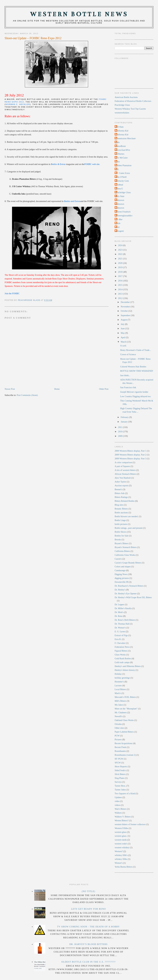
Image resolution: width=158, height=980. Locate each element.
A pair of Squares (122, 466)
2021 (121, 259)
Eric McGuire (122, 158)
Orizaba (118, 724)
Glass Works (120, 655)
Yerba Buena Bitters (124, 867)
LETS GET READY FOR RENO (88, 909)
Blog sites (119, 505)
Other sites (119, 728)
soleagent (120, 231)
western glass (121, 832)
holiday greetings (122, 678)
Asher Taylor (120, 482)
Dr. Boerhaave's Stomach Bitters (129, 586)
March (124, 342)
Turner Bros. (120, 786)
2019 (121, 267)
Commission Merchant (126, 138)
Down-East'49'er (123, 150)
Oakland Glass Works (124, 720)
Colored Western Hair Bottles (133, 367)
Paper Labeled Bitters (124, 732)
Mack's (118, 693)
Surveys (118, 782)
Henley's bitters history (125, 670)
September (126, 315)
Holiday (118, 674)
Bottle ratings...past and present (129, 528)
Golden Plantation (123, 165)
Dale (117, 142)
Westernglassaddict (124, 216)
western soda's (121, 844)
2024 (121, 245)
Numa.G (119, 189)
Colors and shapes (123, 567)
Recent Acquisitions (124, 743)
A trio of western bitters (125, 470)
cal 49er (119, 219)
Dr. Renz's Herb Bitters (125, 620)
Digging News (121, 574)
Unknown (120, 200)
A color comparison (123, 462)
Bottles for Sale (122, 536)
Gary (118, 162)
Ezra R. (118, 639)
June (123, 328)
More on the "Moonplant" (126, 709)
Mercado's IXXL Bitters (125, 697)
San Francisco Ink (128, 387)
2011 (121, 427)
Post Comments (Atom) (27, 395)
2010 (121, 432)
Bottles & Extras (58, 164)
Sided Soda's (120, 770)
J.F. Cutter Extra (123, 173)
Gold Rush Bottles (123, 658)
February (125, 417)
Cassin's (118, 559)
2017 (121, 276)
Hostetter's (119, 682)
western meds (121, 840)
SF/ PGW (119, 759)
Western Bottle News (79, 14)
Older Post (104, 389)
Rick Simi (120, 196)
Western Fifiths (121, 828)
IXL (117, 169)
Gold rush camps (122, 662)
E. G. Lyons (120, 631)
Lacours (118, 685)
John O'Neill (121, 177)
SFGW (118, 763)
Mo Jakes (119, 705)
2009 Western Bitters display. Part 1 (130, 451)
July (123, 324)
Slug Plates (120, 778)
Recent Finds (120, 747)
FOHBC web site (92, 164)
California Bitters (122, 551)
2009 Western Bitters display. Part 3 (130, 459)
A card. (123, 346)
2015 (121, 285)
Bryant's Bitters (122, 543)
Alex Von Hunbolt (123, 478)
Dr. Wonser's (120, 628)
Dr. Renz (119, 616)
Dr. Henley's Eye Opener (126, 594)
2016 (121, 281)
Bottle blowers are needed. (126, 516)
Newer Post (10, 389)
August (124, 320)
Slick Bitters (120, 774)
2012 (121, 298)
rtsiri (117, 227)
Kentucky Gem (122, 181)
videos (117, 805)
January (124, 422)
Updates (118, 797)
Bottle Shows (121, 532)
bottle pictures (121, 524)
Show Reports (121, 766)
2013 (121, 294)
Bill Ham (120, 127)
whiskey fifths (121, 859)
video (117, 801)
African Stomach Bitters (125, 474)
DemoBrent (121, 146)
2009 (121, 436)
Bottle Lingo (120, 520)
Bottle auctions (121, 513)
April (123, 337)
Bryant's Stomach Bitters (126, 547)
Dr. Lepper (119, 604)
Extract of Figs (121, 635)
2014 (121, 289)
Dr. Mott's (119, 612)
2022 (121, 254)
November (126, 307)
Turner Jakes (120, 790)
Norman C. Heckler (18, 104)
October (125, 311)
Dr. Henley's (120, 590)
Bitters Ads (120, 493)
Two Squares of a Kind (125, 793)
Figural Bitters (121, 651)
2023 (121, 250)
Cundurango (120, 570)
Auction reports (122, 486)
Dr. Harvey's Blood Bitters (89, 944)
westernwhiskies (122, 113)
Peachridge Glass (122, 105)
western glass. (121, 836)
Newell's (118, 716)
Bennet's (118, 489)
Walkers (118, 813)
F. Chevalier (120, 643)
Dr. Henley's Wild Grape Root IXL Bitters (133, 597)
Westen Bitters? (122, 820)
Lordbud (119, 185)
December (125, 302)
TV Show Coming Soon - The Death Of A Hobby (88, 927)
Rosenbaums (120, 751)
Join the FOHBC (12, 293)
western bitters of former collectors (130, 824)
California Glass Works (125, 555)
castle (118, 223)
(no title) (88, 891)
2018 (121, 272)
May (123, 333)
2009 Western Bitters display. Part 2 (130, 455)
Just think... (125, 375)
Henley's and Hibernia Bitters (128, 666)
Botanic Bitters (121, 509)
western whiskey (122, 847)
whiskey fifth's (121, 855)
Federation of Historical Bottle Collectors (133, 101)
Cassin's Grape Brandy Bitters (128, 563)
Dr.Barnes (120, 154)
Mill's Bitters (120, 701)
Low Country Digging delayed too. (136, 396)
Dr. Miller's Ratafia (123, 608)
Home (57, 389)
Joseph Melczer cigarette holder (134, 392)
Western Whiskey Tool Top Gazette (130, 109)
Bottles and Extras (72, 201)
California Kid (122, 131)
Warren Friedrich (123, 212)
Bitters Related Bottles (125, 501)
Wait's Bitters (121, 809)
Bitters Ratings (121, 497)
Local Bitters (120, 689)
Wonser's (119, 863)
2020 (121, 263)
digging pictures (122, 578)
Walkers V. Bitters (123, 817)
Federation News (122, 647)
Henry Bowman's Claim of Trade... (136, 350)
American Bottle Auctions (126, 97)
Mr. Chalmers (121, 712)
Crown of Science (128, 354)
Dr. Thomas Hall (122, 624)
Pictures (118, 739)
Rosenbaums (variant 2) (125, 755)
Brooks (118, 540)
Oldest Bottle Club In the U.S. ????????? (88, 962)
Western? (119, 851)
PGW (117, 736)
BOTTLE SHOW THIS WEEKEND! (137, 371)
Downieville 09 (122, 582)
